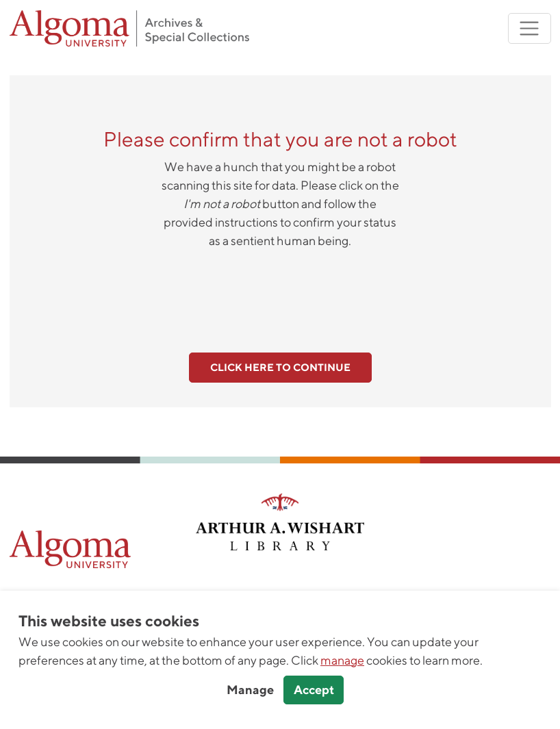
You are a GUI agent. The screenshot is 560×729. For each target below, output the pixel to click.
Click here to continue (280, 367)
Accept (314, 690)
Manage (250, 690)
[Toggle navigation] (530, 28)
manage (342, 660)
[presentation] (280, 293)
